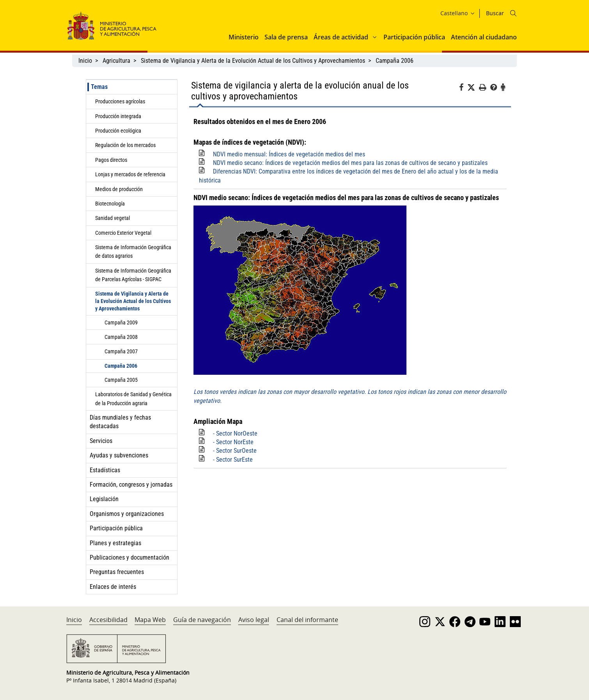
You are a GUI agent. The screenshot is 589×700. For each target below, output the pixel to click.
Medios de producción (119, 189)
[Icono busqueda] (513, 13)
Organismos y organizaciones (127, 514)
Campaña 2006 (395, 61)
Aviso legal (254, 620)
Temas (99, 87)
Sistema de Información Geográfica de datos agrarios (133, 252)
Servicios (101, 441)
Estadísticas (105, 470)
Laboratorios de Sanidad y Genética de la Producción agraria (133, 399)
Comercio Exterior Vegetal (123, 233)
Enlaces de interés (113, 587)
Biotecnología (110, 204)
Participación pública (414, 37)
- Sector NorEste (233, 442)
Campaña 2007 (121, 351)
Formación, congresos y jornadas (131, 485)
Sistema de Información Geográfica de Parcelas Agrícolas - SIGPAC (133, 275)
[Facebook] (463, 89)
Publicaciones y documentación (130, 557)
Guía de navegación (202, 620)
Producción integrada (118, 116)
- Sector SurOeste (235, 451)
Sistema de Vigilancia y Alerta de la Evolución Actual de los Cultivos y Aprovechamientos (253, 61)
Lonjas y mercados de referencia (130, 174)
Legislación (104, 499)
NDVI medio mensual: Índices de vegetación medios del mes (289, 154)
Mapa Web (150, 620)
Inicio (85, 61)
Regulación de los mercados (125, 145)
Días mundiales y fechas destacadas (120, 422)
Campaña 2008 (121, 337)
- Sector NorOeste (235, 433)
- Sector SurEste (233, 460)
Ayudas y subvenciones (119, 455)
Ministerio (244, 37)
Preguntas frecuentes (117, 572)
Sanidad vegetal (113, 218)
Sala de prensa (286, 37)
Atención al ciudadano (484, 37)
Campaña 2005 (121, 380)
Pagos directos (111, 160)
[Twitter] (473, 88)
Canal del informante (307, 620)
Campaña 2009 (121, 323)
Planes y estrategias (115, 543)
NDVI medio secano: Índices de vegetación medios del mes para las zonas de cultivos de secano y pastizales (350, 163)
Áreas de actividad (341, 37)
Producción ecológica (118, 131)
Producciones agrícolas (120, 101)
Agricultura (116, 61)
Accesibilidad (108, 620)
